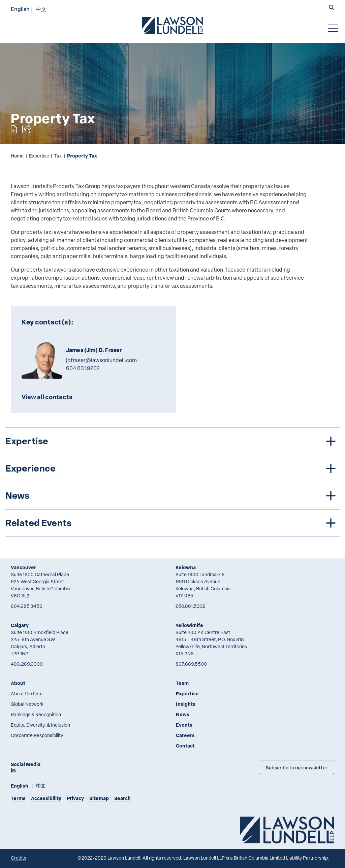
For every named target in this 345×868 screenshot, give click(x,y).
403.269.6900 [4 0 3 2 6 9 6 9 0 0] (27, 664)
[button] (332, 8)
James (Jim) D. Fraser (94, 350)
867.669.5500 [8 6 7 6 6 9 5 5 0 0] (191, 664)
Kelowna (186, 567)
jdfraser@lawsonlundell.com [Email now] (101, 360)
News (183, 714)
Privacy (75, 798)
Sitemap (99, 798)
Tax (58, 156)
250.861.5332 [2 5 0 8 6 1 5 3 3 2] (191, 606)
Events (184, 725)
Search (122, 798)
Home (17, 156)
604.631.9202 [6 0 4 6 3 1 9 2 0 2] (83, 368)
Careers (185, 735)
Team (182, 683)
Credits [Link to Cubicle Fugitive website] (19, 858)
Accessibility (46, 798)
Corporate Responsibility (37, 735)
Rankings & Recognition (36, 714)
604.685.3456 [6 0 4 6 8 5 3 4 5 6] (27, 606)
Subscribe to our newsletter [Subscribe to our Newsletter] (296, 767)
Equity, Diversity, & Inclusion (40, 725)
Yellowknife (189, 625)
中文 (41, 9)
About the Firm (27, 693)
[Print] (14, 129)
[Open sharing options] (27, 129)
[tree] (172, 482)
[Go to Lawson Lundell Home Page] (172, 25)
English (20, 9)
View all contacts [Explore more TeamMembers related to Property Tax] (47, 397)
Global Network (27, 704)
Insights (186, 704)
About (18, 683)
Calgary (20, 625)
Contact (185, 746)
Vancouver (23, 567)
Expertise (39, 156)
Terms (18, 798)
